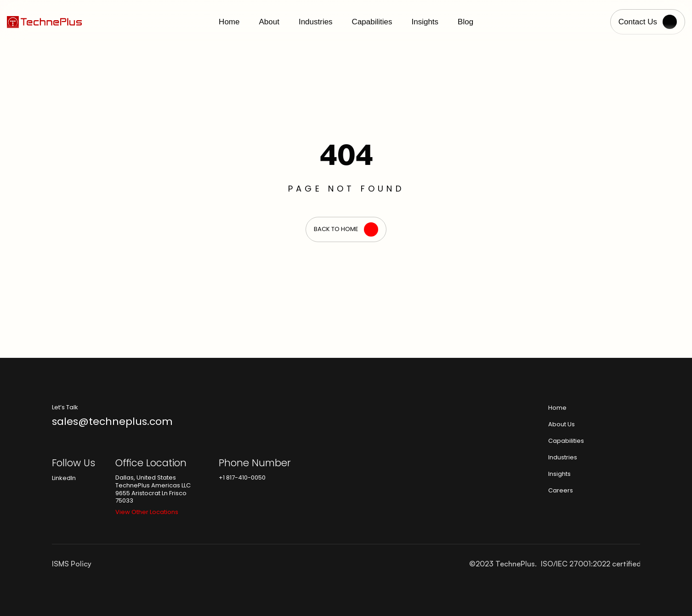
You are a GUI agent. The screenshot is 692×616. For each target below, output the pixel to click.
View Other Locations (147, 512)
